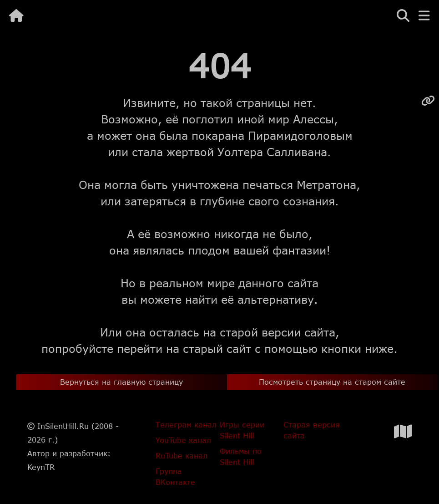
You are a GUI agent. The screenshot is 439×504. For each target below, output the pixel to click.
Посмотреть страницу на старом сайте (332, 382)
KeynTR (41, 467)
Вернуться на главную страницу (121, 382)
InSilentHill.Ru (63, 426)
